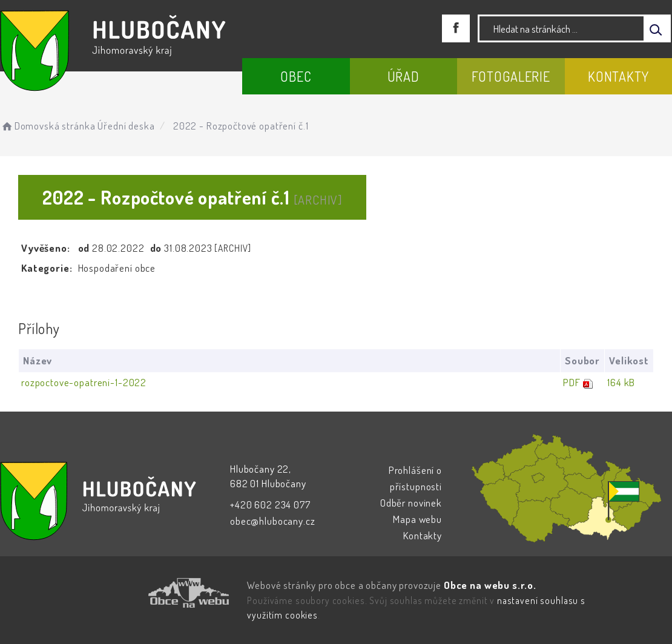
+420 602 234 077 (270, 504)
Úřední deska (126, 126)
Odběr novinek (411, 503)
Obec (296, 76)
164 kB (621, 382)
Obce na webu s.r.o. (490, 585)
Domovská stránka (48, 126)
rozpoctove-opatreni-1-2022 (84, 382)
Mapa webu (417, 519)
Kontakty (618, 76)
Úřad (404, 76)
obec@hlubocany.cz (272, 521)
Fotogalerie (511, 76)
